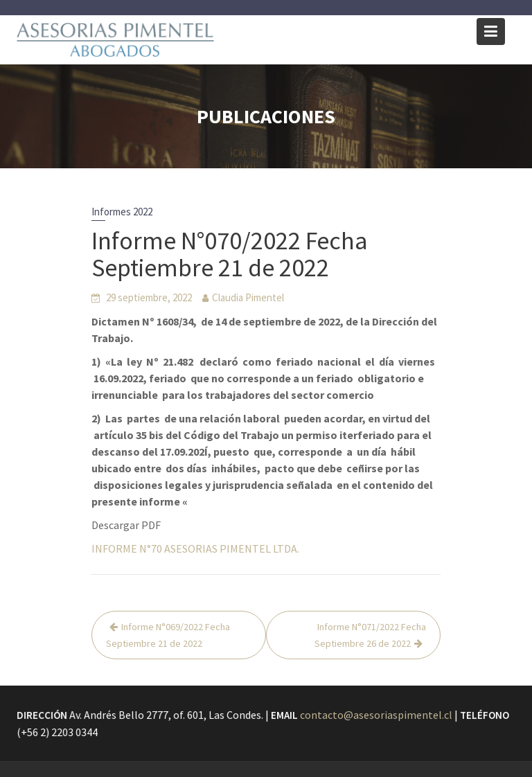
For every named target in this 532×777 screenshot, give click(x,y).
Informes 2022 (122, 212)
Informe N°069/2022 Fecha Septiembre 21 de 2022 (168, 635)
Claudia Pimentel (248, 297)
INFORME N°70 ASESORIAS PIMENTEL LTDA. (195, 548)
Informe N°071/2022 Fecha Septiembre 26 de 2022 (370, 635)
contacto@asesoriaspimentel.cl (375, 715)
